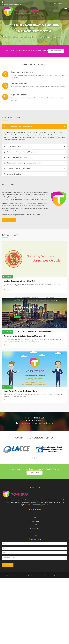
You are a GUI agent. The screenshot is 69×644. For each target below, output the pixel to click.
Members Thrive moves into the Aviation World (20, 281)
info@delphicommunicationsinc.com (12, 4)
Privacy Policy (55, 641)
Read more (7, 290)
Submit (8, 631)
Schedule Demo (35, 539)
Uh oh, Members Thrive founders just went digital (21, 391)
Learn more (9, 220)
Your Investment (56, 51)
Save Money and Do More (22, 72)
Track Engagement (19, 83)
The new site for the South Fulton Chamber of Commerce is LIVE (26, 336)
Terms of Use (47, 641)
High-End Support (19, 95)
